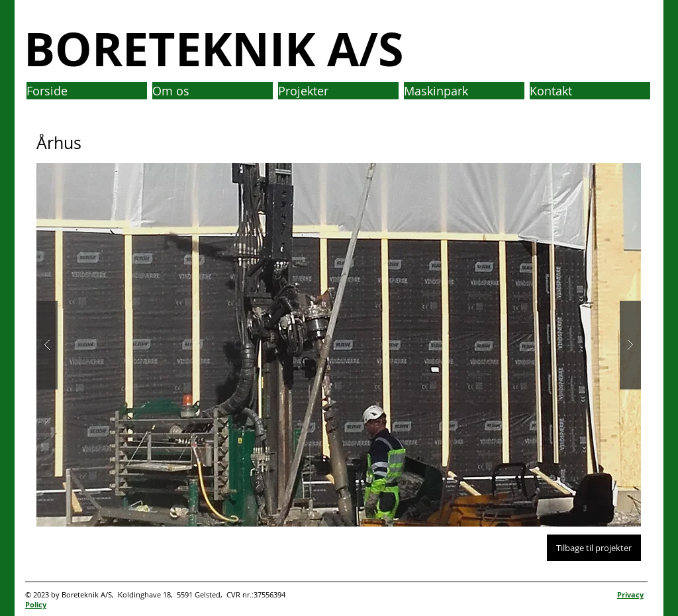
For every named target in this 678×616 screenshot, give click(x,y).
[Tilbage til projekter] (594, 548)
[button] (339, 345)
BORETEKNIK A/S (214, 49)
